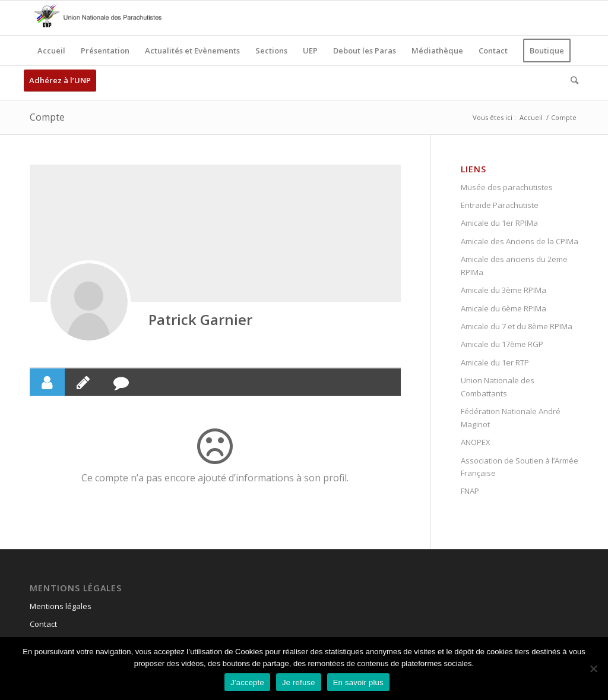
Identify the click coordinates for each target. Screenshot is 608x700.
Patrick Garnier (200, 319)
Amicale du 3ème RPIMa (503, 290)
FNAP (470, 491)
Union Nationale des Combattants (498, 387)
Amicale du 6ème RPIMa (503, 308)
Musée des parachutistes (507, 187)
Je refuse (299, 682)
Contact (43, 624)
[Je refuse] (593, 669)
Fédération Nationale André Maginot (511, 417)
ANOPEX (476, 442)
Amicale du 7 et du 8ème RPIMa (517, 326)
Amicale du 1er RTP (495, 362)
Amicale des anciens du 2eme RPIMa (514, 265)
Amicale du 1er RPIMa (499, 223)
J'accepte (247, 682)
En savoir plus (358, 682)
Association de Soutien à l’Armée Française (520, 467)
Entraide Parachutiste (500, 205)
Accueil (531, 117)
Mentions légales (61, 606)
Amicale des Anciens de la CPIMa (520, 241)
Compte (47, 117)
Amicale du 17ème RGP (502, 344)
